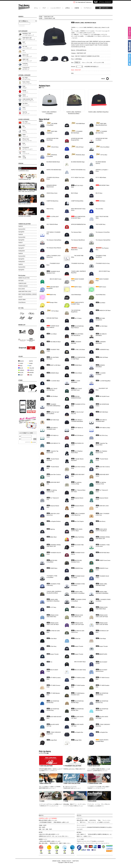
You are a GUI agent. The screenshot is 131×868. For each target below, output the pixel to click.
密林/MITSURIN (101, 654)
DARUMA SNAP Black (52, 318)
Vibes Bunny (101, 521)
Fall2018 (21, 234)
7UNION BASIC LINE (50, 18)
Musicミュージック (26, 153)
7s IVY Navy (51, 607)
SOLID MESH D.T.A (53, 443)
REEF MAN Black (102, 412)
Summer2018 (22, 237)
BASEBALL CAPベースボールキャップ (28, 34)
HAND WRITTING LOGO (25, 291)
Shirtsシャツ (24, 108)
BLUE (21, 368)
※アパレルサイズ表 (99, 62)
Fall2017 (21, 243)
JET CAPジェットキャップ (27, 47)
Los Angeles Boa (77, 732)
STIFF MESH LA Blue (103, 428)
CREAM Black (76, 365)
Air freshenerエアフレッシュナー (28, 148)
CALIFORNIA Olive (101, 295)
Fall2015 (21, 264)
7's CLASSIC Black (53, 381)
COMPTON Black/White (77, 201)
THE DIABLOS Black (54, 342)
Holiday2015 (22, 262)
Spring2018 (21, 240)
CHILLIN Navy (53, 147)
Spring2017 (21, 248)
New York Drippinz (77, 521)
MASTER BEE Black (103, 553)
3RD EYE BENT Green (54, 279)
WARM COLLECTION (24, 278)
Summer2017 (22, 245)
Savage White (76, 740)
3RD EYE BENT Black (78, 662)
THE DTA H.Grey (102, 435)
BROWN (31, 373)
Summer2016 (22, 256)
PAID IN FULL (50, 209)
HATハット (24, 51)
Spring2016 (21, 259)
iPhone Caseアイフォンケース (27, 140)
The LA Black (52, 334)
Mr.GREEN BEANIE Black (53, 162)
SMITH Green (101, 287)
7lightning (51, 529)
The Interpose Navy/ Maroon (54, 248)
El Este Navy (51, 646)
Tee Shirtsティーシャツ (26, 104)
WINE (30, 375)
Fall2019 (21, 226)
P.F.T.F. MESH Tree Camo (78, 177)
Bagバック (24, 127)
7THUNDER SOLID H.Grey (103, 263)
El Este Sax (76, 639)
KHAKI (30, 363)
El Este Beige (101, 639)
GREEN (21, 370)
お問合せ (68, 8)
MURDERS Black (53, 373)
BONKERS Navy (77, 568)
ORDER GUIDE (56, 861)
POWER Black (52, 568)
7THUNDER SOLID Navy (78, 263)
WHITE (30, 361)
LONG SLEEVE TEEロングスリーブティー (28, 100)
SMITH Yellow (76, 287)
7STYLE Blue (101, 155)
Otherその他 (24, 157)
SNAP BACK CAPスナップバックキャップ (29, 39)
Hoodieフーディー (25, 91)
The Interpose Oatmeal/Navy (54, 240)
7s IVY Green (76, 607)
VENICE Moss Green (52, 193)
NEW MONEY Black (102, 185)
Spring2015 (21, 270)
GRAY (21, 363)
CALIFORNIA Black (76, 295)
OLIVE (21, 373)
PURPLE (31, 370)
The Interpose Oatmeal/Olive (103, 240)
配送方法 (41, 815)
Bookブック (24, 144)
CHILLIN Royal (77, 147)
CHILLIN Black (77, 373)
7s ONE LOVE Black (78, 350)
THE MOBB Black (78, 124)
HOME (41, 17)
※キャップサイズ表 (87, 62)
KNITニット (24, 43)
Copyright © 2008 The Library (66, 862)
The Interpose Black (76, 232)
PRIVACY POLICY (66, 861)
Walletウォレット (25, 135)
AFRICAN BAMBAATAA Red (78, 224)
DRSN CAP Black (102, 357)
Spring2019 (21, 232)
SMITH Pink (51, 295)
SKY (30, 366)
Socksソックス (25, 131)
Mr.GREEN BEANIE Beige (78, 162)
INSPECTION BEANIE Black (54, 170)
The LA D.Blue (99, 209)
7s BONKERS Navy (102, 350)
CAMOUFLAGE (22, 283)
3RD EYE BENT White (78, 670)
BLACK (21, 361)
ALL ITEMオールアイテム (26, 78)
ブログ (44, 8)
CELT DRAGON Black (52, 224)
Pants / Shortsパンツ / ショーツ (27, 83)
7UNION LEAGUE (23, 286)
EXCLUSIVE (22, 289)
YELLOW (31, 368)
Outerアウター (25, 87)
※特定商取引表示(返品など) (91, 66)
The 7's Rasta (76, 318)
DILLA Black (100, 303)
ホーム (36, 8)
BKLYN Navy (99, 193)
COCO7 (20, 297)
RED (20, 366)
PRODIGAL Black (78, 155)
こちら (59, 836)
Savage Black (52, 740)
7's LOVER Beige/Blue (103, 381)
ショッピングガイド (56, 8)
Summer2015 (22, 267)
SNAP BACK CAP (49, 17)
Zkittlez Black (52, 537)
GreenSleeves (22, 302)
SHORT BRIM (22, 300)
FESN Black (100, 201)
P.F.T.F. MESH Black (101, 177)
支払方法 (79, 815)
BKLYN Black (75, 193)
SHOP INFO (76, 861)
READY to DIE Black (53, 365)
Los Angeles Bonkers (54, 521)
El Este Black (52, 639)
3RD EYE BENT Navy (103, 271)
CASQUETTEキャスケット (26, 69)
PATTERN (21, 281)
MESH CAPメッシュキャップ (27, 56)
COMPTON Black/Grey (52, 201)
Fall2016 (21, 253)
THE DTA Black (52, 396)
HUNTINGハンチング (25, 64)
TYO (49, 662)
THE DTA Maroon (77, 435)
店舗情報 (77, 8)
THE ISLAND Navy (101, 224)
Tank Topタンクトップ (26, 113)
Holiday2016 (22, 251)
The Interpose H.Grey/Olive (103, 232)
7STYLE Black (53, 311)
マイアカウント (88, 8)
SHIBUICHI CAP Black (103, 310)
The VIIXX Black (101, 326)
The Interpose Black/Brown (78, 240)
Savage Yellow (52, 302)
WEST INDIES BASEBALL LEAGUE (28, 294)
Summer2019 (22, 229)
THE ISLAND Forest (102, 396)
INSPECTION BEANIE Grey (78, 170)
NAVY (21, 375)
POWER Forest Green (103, 560)
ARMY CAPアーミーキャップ (27, 60)
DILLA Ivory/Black (102, 147)
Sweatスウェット (25, 96)
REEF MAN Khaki (53, 420)
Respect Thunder (77, 646)
